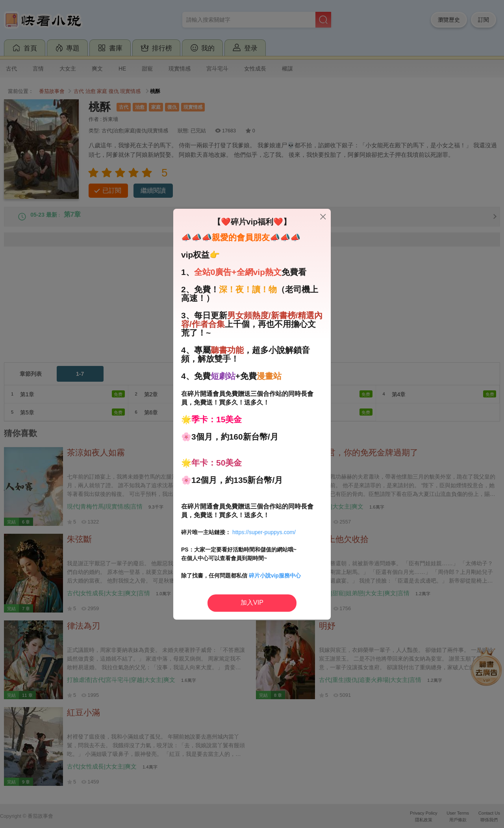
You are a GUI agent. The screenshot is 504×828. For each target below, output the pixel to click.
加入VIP (252, 602)
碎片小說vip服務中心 (275, 576)
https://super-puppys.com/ (264, 532)
